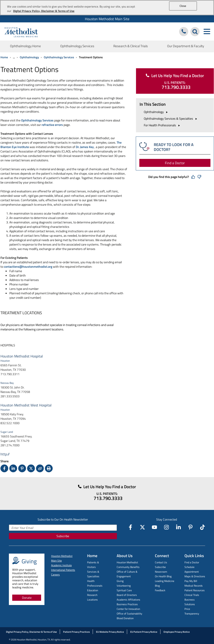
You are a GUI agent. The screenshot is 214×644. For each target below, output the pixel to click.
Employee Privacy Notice (177, 632)
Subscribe (63, 536)
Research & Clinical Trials (131, 46)
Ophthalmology (29, 57)
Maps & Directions (195, 576)
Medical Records (194, 586)
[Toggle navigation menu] (207, 32)
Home (4, 57)
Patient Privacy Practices (76, 632)
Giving (120, 581)
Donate (27, 598)
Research (92, 595)
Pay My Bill (191, 581)
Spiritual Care (124, 590)
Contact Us (161, 562)
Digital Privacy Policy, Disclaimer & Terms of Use (31, 632)
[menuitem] (107, 19)
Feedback (160, 590)
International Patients (63, 570)
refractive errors (52, 125)
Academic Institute (61, 565)
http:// (5, 454)
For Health (162, 125)
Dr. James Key (85, 147)
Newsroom (161, 572)
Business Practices (127, 604)
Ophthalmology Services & (171, 118)
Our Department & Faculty (186, 46)
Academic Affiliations (128, 600)
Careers (55, 575)
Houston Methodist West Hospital (26, 405)
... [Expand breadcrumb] (14, 57)
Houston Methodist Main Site (107, 19)
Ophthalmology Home (25, 46)
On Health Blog (163, 576)
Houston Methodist (127, 562)
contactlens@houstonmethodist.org (28, 266)
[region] (107, 8)
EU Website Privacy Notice (110, 632)
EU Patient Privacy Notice (144, 632)
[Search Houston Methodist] (195, 32)
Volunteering (124, 586)
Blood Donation (125, 618)
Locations (92, 600)
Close (183, 6)
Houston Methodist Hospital (22, 356)
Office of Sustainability (129, 614)
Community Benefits (128, 567)
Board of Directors (127, 595)
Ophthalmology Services (59, 57)
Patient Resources (195, 590)
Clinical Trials (192, 595)
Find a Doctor (175, 163)
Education (93, 590)
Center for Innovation (128, 609)
